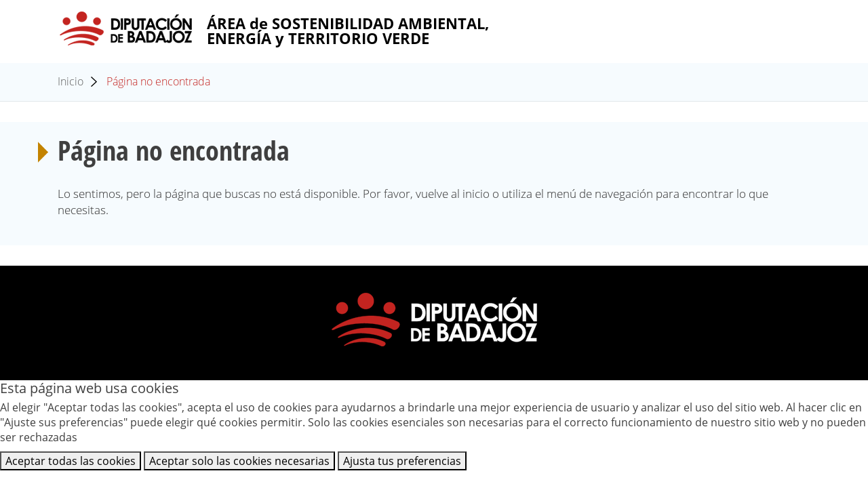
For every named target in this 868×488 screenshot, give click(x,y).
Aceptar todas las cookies (71, 461)
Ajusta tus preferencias (402, 461)
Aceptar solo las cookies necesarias (239, 461)
